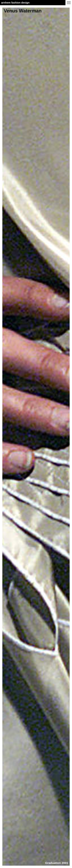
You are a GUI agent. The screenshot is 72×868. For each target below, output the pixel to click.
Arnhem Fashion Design (15, 3)
